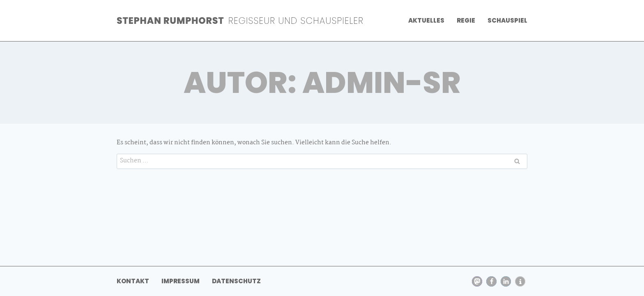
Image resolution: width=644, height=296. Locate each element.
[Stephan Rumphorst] (240, 21)
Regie (466, 20)
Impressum (181, 281)
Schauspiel (507, 20)
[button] (477, 281)
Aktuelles (426, 20)
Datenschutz (236, 281)
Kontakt (133, 281)
